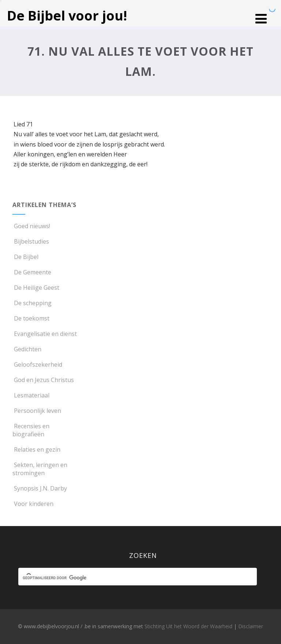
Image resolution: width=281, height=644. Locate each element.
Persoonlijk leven (37, 411)
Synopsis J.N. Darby (40, 488)
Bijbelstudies (31, 241)
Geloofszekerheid (37, 364)
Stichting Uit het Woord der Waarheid (188, 626)
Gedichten (27, 349)
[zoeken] (131, 578)
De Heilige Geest (36, 288)
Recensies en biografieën (31, 430)
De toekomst (31, 318)
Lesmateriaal (31, 395)
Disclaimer (251, 626)
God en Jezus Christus (43, 380)
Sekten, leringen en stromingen (40, 469)
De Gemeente (32, 272)
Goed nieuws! (31, 226)
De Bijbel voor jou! (67, 16)
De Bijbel (25, 257)
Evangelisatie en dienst (45, 334)
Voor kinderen (33, 504)
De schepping (32, 303)
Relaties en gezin (36, 449)
